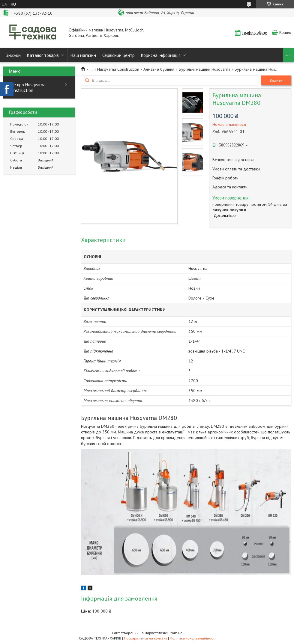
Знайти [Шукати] (276, 80)
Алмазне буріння (159, 69)
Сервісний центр (118, 55)
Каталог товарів (43, 55)
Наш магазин (83, 55)
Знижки (13, 55)
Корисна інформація (161, 55)
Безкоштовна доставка (233, 160)
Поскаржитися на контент (145, 638)
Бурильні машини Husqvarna (205, 69)
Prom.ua (175, 633)
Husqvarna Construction (118, 69)
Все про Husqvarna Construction (27, 87)
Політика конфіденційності (193, 638)
